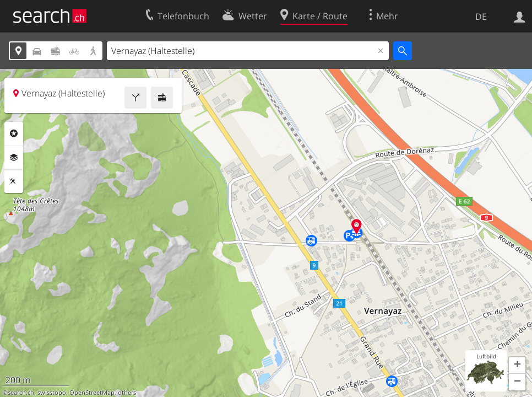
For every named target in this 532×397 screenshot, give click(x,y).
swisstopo (52, 393)
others (127, 393)
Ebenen (14, 158)
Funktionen (14, 181)
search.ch (21, 393)
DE (481, 17)
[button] (517, 366)
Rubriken (14, 133)
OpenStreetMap (92, 393)
